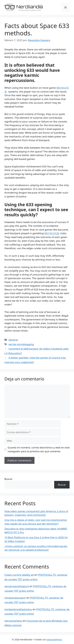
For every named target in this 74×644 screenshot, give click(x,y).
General (13, 340)
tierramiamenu (13, 621)
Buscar (8, 479)
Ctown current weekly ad (19, 575)
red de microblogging (21, 344)
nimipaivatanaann (15, 598)
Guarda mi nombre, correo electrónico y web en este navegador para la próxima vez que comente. (39, 449)
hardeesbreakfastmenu (18, 609)
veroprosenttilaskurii (17, 586)
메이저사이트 (52, 233)
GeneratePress (54, 639)
